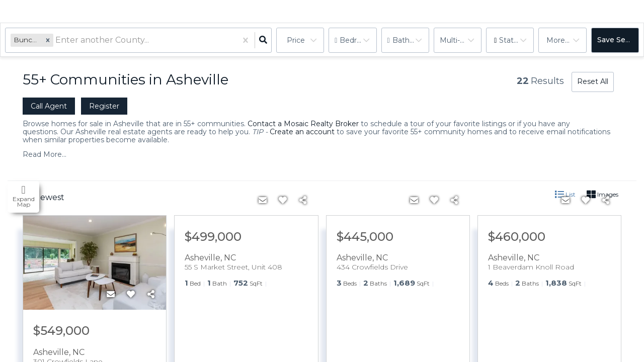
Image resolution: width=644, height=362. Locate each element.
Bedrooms (358, 40)
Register (104, 106)
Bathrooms (411, 40)
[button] (48, 40)
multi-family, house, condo (461, 40)
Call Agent (49, 106)
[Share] (151, 295)
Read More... (45, 154)
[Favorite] (131, 295)
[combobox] (56, 40)
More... (558, 40)
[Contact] (111, 295)
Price (296, 40)
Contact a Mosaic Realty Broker (303, 124)
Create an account (302, 132)
